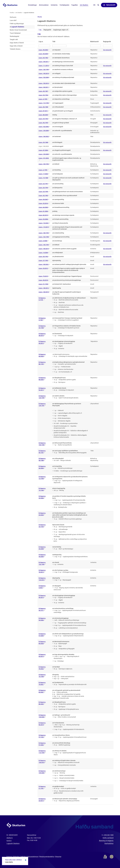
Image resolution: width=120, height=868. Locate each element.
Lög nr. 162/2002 (44, 127)
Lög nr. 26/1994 (43, 188)
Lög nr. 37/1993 (43, 260)
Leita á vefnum (98, 5)
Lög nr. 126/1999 (44, 70)
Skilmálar (16, 857)
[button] (40, 17)
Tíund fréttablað (15, 33)
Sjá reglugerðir (107, 50)
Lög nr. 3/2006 (43, 241)
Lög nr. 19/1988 (43, 178)
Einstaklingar (32, 5)
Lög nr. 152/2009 (44, 77)
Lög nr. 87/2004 (43, 150)
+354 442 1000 (108, 835)
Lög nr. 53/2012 (43, 268)
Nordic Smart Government (18, 30)
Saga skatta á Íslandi (17, 43)
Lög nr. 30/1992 (43, 257)
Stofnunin (13, 17)
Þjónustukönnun (33, 857)
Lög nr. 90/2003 (43, 50)
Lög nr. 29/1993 (43, 119)
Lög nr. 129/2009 (44, 131)
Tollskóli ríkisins (15, 49)
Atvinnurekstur (44, 5)
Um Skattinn (19, 13)
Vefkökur (23, 857)
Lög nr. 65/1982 (43, 58)
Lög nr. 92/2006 (43, 219)
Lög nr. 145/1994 (44, 164)
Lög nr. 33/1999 (43, 192)
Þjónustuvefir (111, 5)
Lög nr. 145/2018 (44, 73)
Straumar (58, 857)
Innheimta (54, 5)
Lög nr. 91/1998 (43, 284)
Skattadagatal (14, 36)
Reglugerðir (47, 30)
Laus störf (13, 20)
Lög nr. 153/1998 (44, 237)
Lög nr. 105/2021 (44, 264)
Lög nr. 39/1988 (43, 142)
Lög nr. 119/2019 (44, 227)
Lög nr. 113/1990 (44, 103)
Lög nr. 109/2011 (44, 62)
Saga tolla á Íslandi (16, 46)
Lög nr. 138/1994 (44, 233)
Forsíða (12, 13)
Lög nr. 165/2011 (44, 87)
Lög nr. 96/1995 (43, 123)
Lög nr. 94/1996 (43, 95)
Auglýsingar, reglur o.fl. (61, 30)
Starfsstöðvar (109, 843)
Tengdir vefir (14, 40)
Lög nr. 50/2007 (43, 199)
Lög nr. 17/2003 (43, 174)
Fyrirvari (9, 857)
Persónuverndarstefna (47, 857)
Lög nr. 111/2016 (44, 66)
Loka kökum (25, 860)
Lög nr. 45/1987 (43, 91)
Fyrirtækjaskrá (64, 5)
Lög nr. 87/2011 (43, 111)
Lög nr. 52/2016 (43, 203)
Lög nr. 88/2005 (43, 115)
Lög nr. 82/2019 (43, 215)
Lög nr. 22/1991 (43, 184)
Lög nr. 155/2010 (44, 83)
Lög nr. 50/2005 (43, 54)
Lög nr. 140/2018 (44, 292)
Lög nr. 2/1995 (43, 170)
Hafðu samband (108, 838)
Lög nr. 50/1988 (43, 107)
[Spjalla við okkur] (112, 861)
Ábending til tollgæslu (106, 841)
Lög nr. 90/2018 (43, 280)
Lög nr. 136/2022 (44, 136)
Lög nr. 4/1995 (43, 99)
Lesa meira (9, 862)
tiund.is (9, 841)
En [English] (94, 5)
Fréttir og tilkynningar (17, 24)
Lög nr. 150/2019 (44, 249)
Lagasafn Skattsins (29, 13)
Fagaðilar (75, 5)
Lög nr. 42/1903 (43, 196)
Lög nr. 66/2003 (43, 207)
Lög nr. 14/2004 (43, 253)
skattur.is (10, 838)
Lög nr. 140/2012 (44, 288)
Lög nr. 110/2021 (44, 223)
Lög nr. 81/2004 (43, 211)
